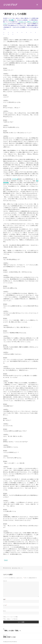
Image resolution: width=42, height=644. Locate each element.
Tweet (6, 560)
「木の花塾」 (11, 20)
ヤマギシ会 (15, 179)
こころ (21, 568)
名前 (5, 599)
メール (5, 605)
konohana (15, 568)
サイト (5, 611)
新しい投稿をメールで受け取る (11, 619)
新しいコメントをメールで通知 (11, 617)
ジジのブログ (10, 5)
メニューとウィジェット (37, 6)
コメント (5, 581)
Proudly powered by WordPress (10, 642)
